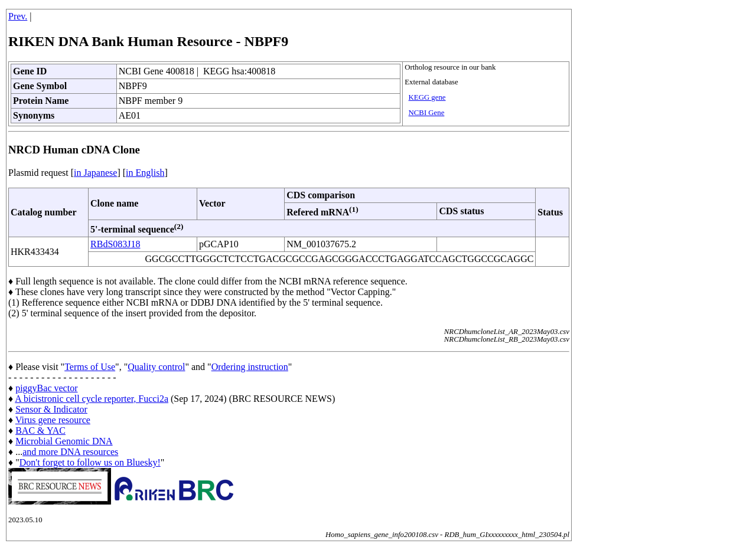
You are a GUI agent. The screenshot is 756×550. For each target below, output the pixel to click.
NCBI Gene (427, 113)
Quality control (156, 367)
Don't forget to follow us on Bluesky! (90, 462)
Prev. (18, 16)
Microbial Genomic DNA (64, 441)
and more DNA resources (70, 452)
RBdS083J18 (115, 244)
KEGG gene (427, 97)
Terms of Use (90, 367)
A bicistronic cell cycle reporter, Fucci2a (92, 399)
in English (145, 173)
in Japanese (95, 173)
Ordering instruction (250, 367)
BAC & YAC (40, 430)
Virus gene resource (53, 420)
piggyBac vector (46, 388)
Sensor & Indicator (51, 409)
